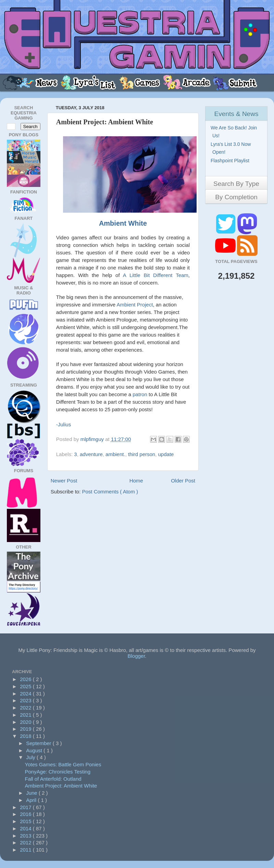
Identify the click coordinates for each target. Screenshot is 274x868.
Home (136, 481)
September (39, 743)
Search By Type (236, 184)
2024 (26, 694)
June (32, 793)
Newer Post (64, 481)
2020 (26, 722)
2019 (26, 729)
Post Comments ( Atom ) (110, 492)
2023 (26, 700)
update (166, 454)
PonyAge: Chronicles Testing (58, 772)
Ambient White (123, 223)
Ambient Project (135, 305)
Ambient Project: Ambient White (61, 786)
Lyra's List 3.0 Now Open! (232, 148)
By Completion (236, 197)
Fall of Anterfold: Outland (53, 779)
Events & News (236, 114)
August (35, 750)
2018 (26, 736)
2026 (26, 679)
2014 (26, 828)
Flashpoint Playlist (231, 161)
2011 (26, 850)
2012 (26, 842)
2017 (26, 807)
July (31, 757)
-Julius (64, 424)
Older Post (183, 481)
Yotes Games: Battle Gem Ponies (63, 764)
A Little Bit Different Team (156, 275)
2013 (26, 836)
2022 (26, 708)
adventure (91, 454)
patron (140, 394)
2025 (26, 686)
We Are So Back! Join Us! (235, 132)
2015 (26, 821)
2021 (26, 715)
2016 (26, 814)
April (32, 800)
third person (142, 454)
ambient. (115, 454)
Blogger (136, 656)
